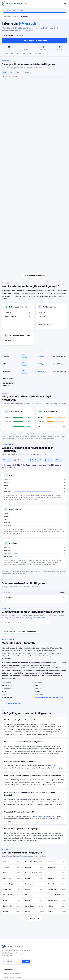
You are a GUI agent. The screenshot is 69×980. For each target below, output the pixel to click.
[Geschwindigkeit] (34, 77)
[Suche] (14, 906)
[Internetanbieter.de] (14, 3)
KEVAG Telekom (54, 710)
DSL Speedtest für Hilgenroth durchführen (20, 576)
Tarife (6, 53)
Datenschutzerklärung (11, 965)
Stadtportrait (39, 53)
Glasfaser (26, 73)
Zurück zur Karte (35, 863)
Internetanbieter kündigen (12, 922)
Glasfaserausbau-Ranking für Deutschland (29, 562)
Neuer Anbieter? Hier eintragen (14, 951)
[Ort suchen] (26, 567)
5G (12, 348)
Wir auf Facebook (10, 961)
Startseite (7, 16)
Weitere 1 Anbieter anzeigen (35, 220)
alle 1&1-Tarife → (34, 191)
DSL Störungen (9, 933)
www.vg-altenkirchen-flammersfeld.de (49, 642)
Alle (5, 73)
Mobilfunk (15, 53)
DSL (11, 73)
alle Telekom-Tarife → (34, 94)
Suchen (26, 906)
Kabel (18, 73)
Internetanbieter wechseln (12, 918)
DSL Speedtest (9, 943)
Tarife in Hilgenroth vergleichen (34, 41)
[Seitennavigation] (34, 54)
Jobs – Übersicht (9, 947)
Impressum (7, 969)
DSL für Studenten (10, 929)
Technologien (26, 53)
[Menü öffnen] (65, 3)
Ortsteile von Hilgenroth (12, 648)
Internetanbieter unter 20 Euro (14, 926)
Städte (16, 16)
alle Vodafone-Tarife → (34, 147)
